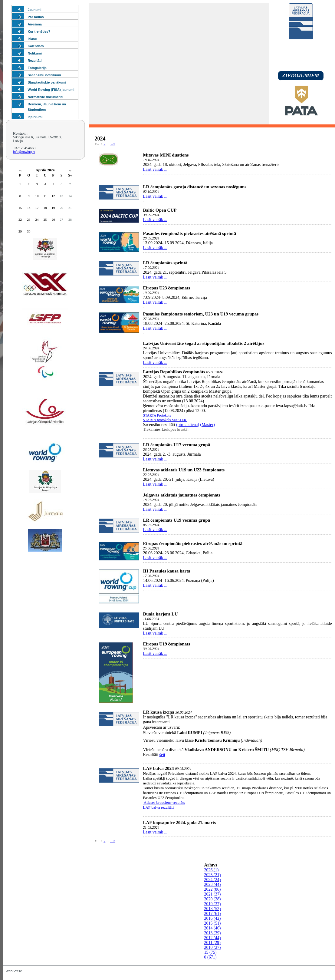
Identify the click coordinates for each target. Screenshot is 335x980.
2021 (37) (213, 894)
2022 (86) (213, 889)
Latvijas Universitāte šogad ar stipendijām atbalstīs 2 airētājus (204, 343)
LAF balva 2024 (159, 768)
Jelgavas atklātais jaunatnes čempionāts (182, 495)
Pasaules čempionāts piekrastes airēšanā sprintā (190, 233)
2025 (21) (213, 875)
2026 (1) (212, 870)
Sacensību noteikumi (44, 75)
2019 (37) (213, 904)
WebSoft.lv (14, 971)
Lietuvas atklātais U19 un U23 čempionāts (184, 470)
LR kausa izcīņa (159, 712)
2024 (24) (213, 880)
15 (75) (210, 952)
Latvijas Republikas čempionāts (175, 372)
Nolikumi (35, 53)
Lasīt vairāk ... (155, 169)
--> (113, 144)
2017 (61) (213, 914)
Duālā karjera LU (161, 614)
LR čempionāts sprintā (165, 263)
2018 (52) (213, 909)
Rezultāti (35, 61)
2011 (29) (212, 943)
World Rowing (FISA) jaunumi (51, 90)
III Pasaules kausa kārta (167, 571)
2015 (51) (213, 923)
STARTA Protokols (157, 415)
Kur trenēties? (39, 31)
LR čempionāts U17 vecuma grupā (177, 445)
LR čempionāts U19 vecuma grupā (177, 520)
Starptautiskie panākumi (47, 82)
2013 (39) (213, 933)
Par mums (36, 17)
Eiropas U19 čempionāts (167, 644)
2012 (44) (213, 938)
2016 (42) (213, 918)
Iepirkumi (35, 117)
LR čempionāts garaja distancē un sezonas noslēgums (195, 187)
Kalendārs (36, 46)
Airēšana (35, 24)
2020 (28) (213, 899)
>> (70, 171)
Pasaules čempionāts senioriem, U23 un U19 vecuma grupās (201, 314)
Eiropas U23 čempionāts (167, 288)
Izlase (32, 39)
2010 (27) (213, 947)
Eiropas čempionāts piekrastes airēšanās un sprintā (193, 543)
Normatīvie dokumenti (45, 97)
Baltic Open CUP (160, 210)
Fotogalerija (37, 68)
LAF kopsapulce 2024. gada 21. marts (180, 823)
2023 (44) (213, 884)
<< (20, 171)
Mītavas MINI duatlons (166, 155)
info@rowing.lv (24, 152)
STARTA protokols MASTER (165, 420)
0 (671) (210, 957)
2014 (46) (213, 928)
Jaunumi (35, 10)
